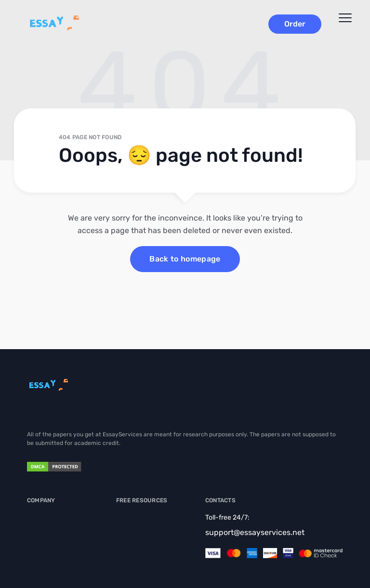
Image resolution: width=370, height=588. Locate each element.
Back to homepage (185, 259)
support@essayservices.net (255, 532)
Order (295, 24)
